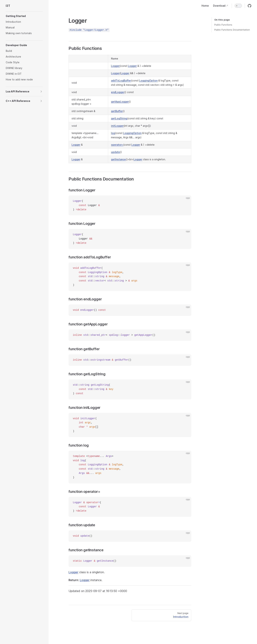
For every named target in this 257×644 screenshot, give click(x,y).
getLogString (119, 118)
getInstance (118, 159)
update (115, 152)
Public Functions (223, 25)
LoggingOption (148, 80)
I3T (8, 6)
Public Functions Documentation (232, 30)
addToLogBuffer (121, 80)
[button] (24, 16)
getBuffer (117, 111)
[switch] (238, 6)
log (113, 133)
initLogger (117, 126)
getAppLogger (120, 102)
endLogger (118, 92)
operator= (117, 145)
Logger (115, 66)
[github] (250, 6)
